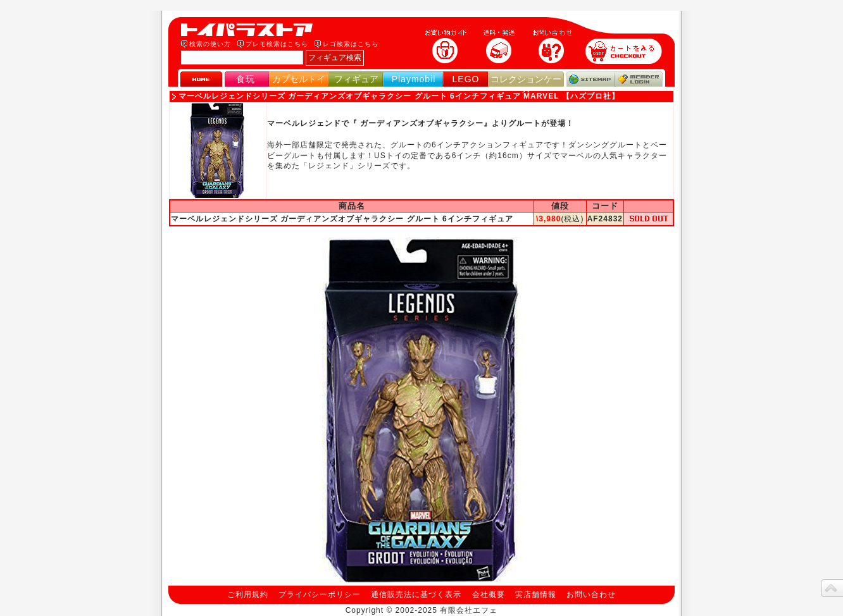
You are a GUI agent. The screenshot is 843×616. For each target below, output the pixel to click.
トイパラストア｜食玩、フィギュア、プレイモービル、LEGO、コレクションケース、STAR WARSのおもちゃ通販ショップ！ (251, 30)
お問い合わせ (591, 594)
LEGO (466, 79)
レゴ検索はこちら (351, 44)
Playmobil (414, 79)
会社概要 (489, 594)
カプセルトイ (299, 79)
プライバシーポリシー (320, 594)
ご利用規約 (248, 594)
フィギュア (356, 79)
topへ (832, 588)
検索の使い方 (210, 44)
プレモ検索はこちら (277, 44)
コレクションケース (526, 84)
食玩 (246, 79)
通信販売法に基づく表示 (416, 594)
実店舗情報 (536, 594)
